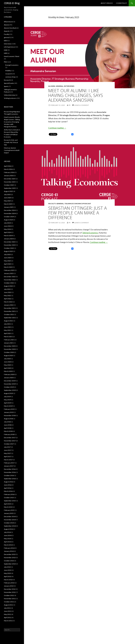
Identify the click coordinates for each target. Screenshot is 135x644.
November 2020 (10, 349)
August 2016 (8, 482)
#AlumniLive (8, 22)
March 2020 (8, 371)
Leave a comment (82, 105)
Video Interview (10, 95)
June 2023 (8, 258)
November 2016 (10, 472)
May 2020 (7, 365)
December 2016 (10, 469)
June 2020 (8, 362)
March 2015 (8, 507)
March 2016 (8, 491)
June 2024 (8, 226)
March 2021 (8, 337)
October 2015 (9, 498)
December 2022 (10, 277)
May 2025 (7, 201)
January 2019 (9, 412)
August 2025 (8, 191)
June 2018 (8, 425)
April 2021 (8, 333)
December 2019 (10, 381)
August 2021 (8, 321)
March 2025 (8, 204)
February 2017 (9, 463)
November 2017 (10, 441)
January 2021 (9, 343)
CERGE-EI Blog (12, 3)
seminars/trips (10, 77)
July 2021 (7, 324)
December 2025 (10, 179)
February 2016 (9, 494)
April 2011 (8, 617)
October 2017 (9, 444)
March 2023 (8, 267)
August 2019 (8, 393)
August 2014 (8, 529)
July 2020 (7, 359)
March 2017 (8, 460)
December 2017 (10, 438)
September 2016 (10, 479)
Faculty (52, 204)
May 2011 (7, 614)
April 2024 (8, 232)
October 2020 (9, 352)
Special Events (9, 83)
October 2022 (9, 283)
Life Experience (9, 47)
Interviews (69, 86)
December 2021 (10, 308)
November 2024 (10, 213)
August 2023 (8, 251)
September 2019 (10, 390)
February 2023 (9, 270)
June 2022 (8, 292)
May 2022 (7, 295)
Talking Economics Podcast (78, 204)
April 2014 (8, 542)
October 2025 (9, 185)
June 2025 (8, 198)
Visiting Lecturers (10, 98)
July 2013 (7, 567)
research (9, 74)
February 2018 (9, 434)
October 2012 (9, 595)
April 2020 (8, 368)
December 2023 (10, 242)
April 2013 (8, 576)
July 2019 (7, 397)
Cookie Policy (121, 3)
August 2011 (8, 605)
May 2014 (7, 539)
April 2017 (8, 456)
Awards (7, 31)
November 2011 (10, 599)
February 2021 (9, 340)
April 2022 (8, 299)
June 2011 (8, 611)
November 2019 (10, 384)
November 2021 (10, 311)
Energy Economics (12, 65)
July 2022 (7, 289)
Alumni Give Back (10, 28)
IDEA (6, 41)
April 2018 (8, 428)
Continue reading (57, 128)
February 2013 (9, 583)
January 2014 (9, 551)
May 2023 (7, 261)
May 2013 (7, 573)
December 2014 (10, 516)
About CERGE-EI (107, 3)
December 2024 (10, 210)
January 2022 (9, 305)
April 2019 (8, 403)
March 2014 (8, 545)
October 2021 (9, 314)
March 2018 (8, 431)
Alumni (52, 86)
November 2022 (10, 280)
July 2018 (7, 422)
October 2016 (9, 475)
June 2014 (8, 535)
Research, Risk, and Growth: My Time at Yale (11, 142)
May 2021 (7, 330)
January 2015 (9, 513)
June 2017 (8, 450)
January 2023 (9, 273)
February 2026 (9, 172)
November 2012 (10, 592)
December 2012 (10, 589)
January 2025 (9, 207)
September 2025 (10, 188)
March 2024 (8, 236)
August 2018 (8, 419)
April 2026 (8, 166)
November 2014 (10, 520)
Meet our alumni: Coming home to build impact (12, 150)
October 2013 (9, 561)
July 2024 (7, 223)
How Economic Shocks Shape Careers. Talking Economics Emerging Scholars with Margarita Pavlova (12, 122)
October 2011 (9, 602)
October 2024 (9, 217)
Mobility (8, 71)
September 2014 (10, 526)
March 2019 (8, 406)
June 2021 (8, 327)
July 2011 (7, 608)
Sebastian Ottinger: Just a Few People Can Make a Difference (78, 213)
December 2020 (10, 346)
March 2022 (8, 302)
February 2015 (9, 510)
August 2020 (8, 355)
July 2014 (7, 532)
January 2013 (9, 586)
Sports (6, 86)
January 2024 (9, 239)
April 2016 (8, 488)
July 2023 (7, 254)
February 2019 (9, 409)
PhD (5, 62)
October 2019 (9, 387)
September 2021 (10, 318)
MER (6, 53)
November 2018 (10, 415)
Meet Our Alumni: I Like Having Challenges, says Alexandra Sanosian (76, 95)
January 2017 (9, 466)
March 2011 (8, 621)
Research (7, 80)
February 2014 (9, 548)
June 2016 (8, 485)
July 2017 (7, 447)
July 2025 (7, 194)
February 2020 (9, 374)
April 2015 (8, 504)
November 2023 (10, 245)
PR (69, 105)
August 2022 (8, 286)
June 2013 (8, 570)
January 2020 (9, 378)
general (60, 86)
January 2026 (9, 176)
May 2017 (7, 453)
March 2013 (8, 580)
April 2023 (8, 264)
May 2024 (7, 229)
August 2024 (8, 220)
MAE (6, 50)
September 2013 (10, 564)
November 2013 (10, 558)
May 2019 (7, 400)
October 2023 (9, 248)
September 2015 (10, 501)
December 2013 (10, 554)
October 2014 (9, 523)
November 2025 (10, 182)
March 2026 (8, 169)
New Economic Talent (12, 56)
